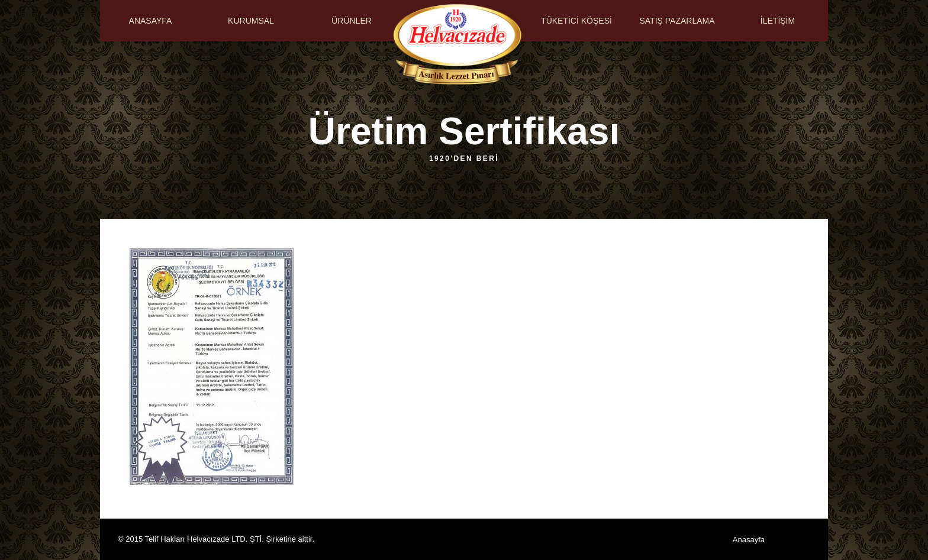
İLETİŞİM (778, 21)
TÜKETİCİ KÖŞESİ (576, 21)
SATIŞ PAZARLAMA (677, 21)
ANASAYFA (151, 21)
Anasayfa (749, 540)
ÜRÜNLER (352, 21)
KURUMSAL (251, 21)
